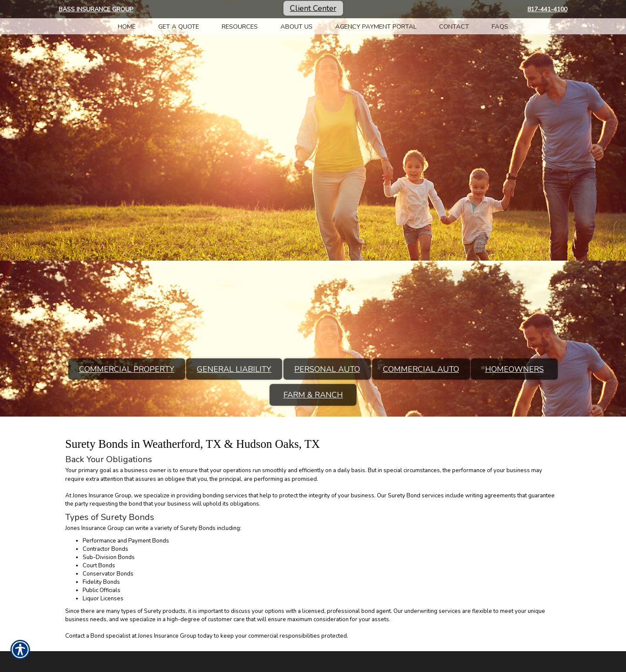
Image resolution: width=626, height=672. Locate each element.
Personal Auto (327, 369)
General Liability (234, 369)
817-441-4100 (547, 9)
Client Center (313, 8)
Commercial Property (127, 369)
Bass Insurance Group (96, 9)
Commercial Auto (421, 369)
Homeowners (514, 369)
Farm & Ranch (313, 395)
